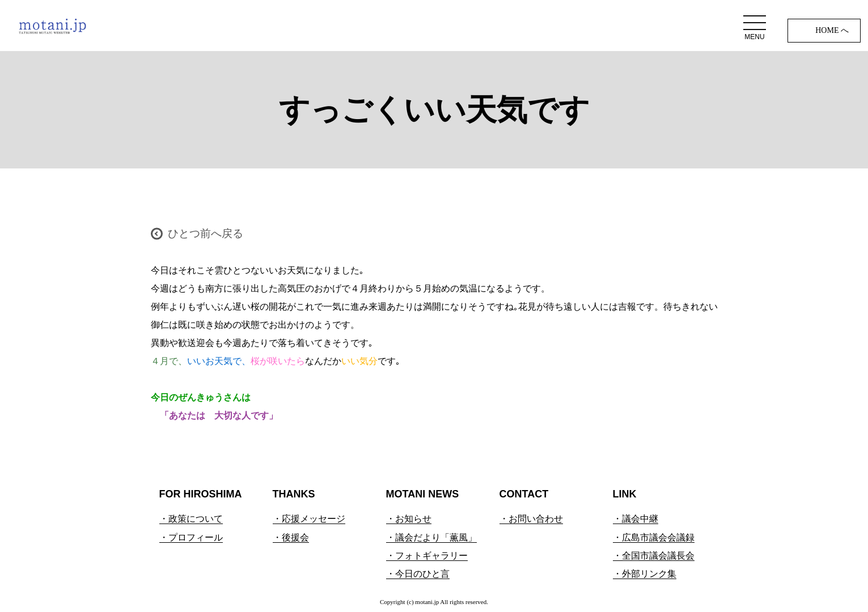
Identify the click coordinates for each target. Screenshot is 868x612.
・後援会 (291, 537)
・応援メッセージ (309, 519)
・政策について (191, 519)
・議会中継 (636, 519)
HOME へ (832, 30)
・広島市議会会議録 (654, 537)
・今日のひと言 (418, 574)
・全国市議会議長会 (654, 556)
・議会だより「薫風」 (431, 537)
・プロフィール (191, 537)
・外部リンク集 (645, 574)
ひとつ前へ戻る (206, 233)
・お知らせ (409, 519)
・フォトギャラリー (427, 556)
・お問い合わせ (531, 519)
